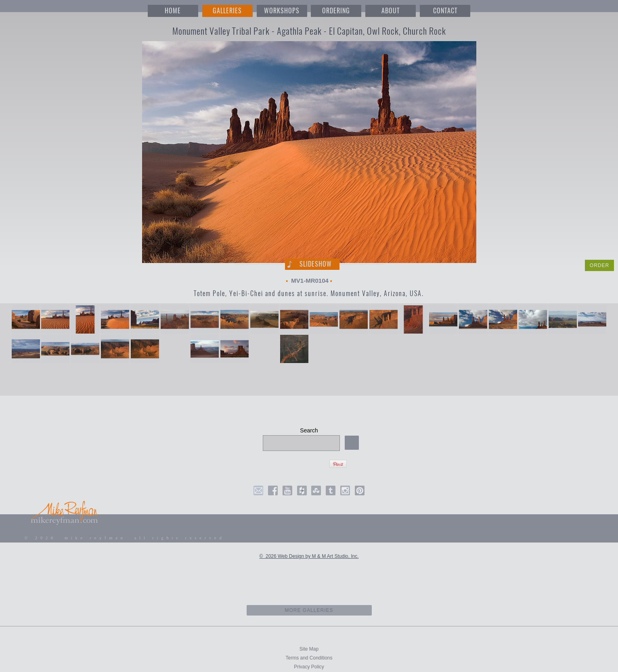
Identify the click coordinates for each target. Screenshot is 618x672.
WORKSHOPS (282, 11)
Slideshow (316, 264)
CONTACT (445, 11)
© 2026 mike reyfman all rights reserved (125, 538)
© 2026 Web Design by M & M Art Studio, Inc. (309, 556)
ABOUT (391, 11)
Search (309, 430)
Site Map (309, 649)
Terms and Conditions (309, 658)
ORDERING (336, 11)
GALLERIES (227, 11)
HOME (173, 11)
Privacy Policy (309, 667)
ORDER (599, 265)
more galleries (309, 610)
